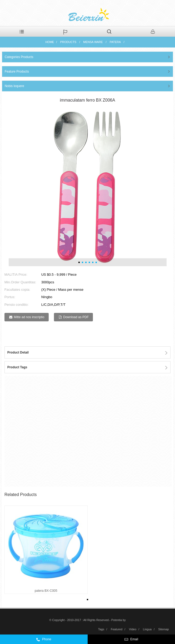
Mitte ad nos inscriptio (29, 317)
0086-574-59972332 (61, 641)
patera (115, 42)
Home (50, 42)
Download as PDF (76, 317)
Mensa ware (93, 42)
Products (68, 42)
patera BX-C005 (46, 591)
